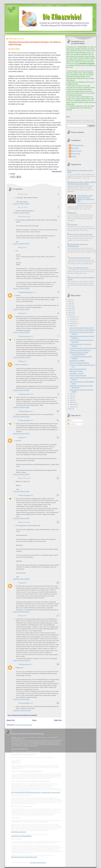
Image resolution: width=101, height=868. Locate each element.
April (71, 400)
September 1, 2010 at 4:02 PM (22, 710)
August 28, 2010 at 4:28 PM (21, 407)
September (73, 323)
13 (58, 478)
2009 (70, 409)
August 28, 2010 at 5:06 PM (21, 474)
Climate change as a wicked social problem (80, 234)
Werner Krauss (25, 664)
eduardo (74, 156)
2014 (70, 306)
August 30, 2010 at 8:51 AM (21, 699)
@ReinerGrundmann (26, 292)
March (72, 402)
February (73, 405)
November (73, 319)
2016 (70, 302)
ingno (22, 313)
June (71, 396)
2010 (70, 315)
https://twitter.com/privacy (19, 832)
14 (58, 495)
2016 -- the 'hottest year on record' (79, 268)
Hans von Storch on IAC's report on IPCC (82, 328)
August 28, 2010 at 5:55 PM (21, 612)
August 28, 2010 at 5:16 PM (21, 491)
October (72, 321)
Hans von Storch (25, 336)
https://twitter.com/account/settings (21, 836)
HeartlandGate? (72, 213)
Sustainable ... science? (77, 373)
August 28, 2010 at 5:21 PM (21, 518)
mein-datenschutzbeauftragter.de (38, 863)
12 (58, 437)
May (71, 398)
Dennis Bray (75, 148)
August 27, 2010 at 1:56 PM (21, 213)
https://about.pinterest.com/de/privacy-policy (24, 857)
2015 (70, 304)
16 (58, 583)
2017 (70, 300)
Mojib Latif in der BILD (76, 371)
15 (58, 522)
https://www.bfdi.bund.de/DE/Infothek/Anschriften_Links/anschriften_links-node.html (36, 792)
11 (58, 420)
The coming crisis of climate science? (79, 258)
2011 (70, 313)
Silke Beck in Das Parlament (78, 369)
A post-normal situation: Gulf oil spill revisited (83, 348)
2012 (70, 310)
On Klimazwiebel (72, 225)
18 (58, 664)
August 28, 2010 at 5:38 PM (21, 579)
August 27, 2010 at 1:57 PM (21, 244)
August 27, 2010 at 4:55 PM (21, 288)
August (72, 326)
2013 (70, 308)
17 (58, 616)
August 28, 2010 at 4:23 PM (21, 390)
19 (58, 703)
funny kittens (23, 202)
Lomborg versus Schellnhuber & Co (80, 350)
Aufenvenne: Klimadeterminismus (79, 363)
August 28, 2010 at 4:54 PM (21, 434)
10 (58, 411)
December (73, 317)
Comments (72, 424)
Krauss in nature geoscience (78, 375)
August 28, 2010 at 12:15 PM (22, 357)
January (72, 407)
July (71, 394)
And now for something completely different (82, 330)
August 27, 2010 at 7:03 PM (21, 309)
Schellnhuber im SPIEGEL (77, 361)
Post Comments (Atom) (24, 725)
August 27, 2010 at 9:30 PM (21, 332)
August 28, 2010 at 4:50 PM (21, 416)
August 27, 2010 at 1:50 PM (21, 204)
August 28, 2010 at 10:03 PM (22, 660)
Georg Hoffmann (25, 411)
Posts (70, 421)
